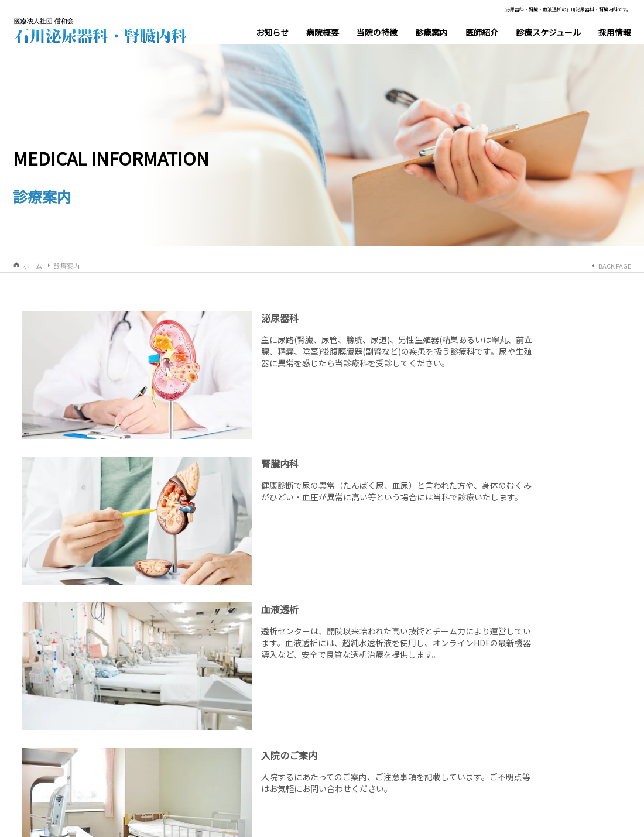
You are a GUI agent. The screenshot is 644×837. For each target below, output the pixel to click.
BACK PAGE (615, 253)
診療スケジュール (548, 32)
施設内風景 (140, 757)
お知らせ (272, 32)
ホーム (32, 253)
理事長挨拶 (140, 741)
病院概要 (323, 32)
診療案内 (431, 36)
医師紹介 (482, 32)
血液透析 (309, 757)
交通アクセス (230, 757)
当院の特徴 (377, 32)
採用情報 (615, 32)
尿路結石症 (486, 757)
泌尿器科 (309, 741)
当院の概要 (226, 741)
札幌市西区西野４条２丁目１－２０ (130, 661)
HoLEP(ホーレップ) (588, 741)
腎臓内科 (395, 741)
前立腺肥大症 (490, 741)
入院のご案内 (403, 757)
